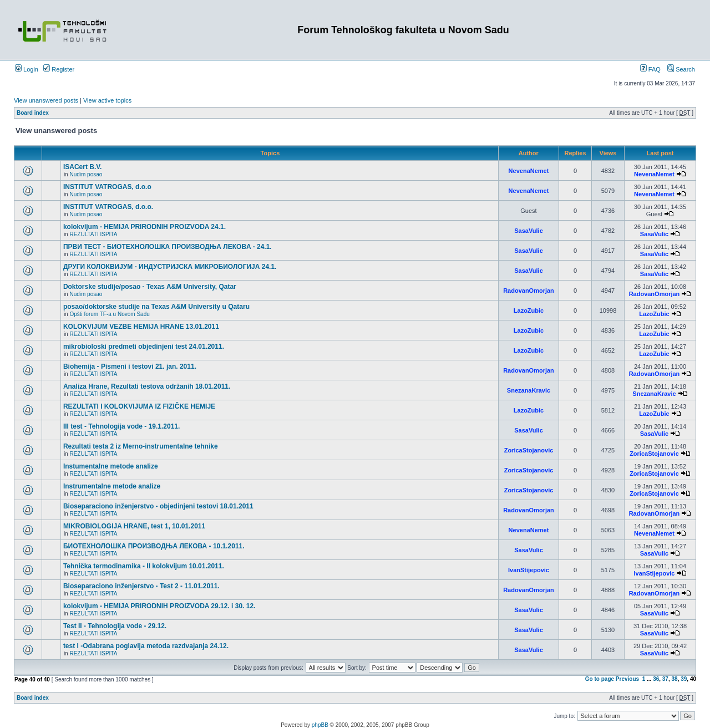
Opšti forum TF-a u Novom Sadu (109, 314)
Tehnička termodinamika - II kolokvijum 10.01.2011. (144, 566)
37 (665, 679)
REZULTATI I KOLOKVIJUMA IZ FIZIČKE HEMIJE (139, 406)
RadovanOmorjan (529, 291)
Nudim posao (86, 174)
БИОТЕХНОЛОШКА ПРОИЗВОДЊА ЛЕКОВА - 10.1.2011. (154, 546)
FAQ (650, 69)
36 (656, 679)
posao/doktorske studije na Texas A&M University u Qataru (156, 307)
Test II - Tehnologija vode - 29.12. (115, 626)
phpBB (320, 725)
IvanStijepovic (529, 570)
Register (59, 69)
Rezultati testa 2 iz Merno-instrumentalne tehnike (141, 446)
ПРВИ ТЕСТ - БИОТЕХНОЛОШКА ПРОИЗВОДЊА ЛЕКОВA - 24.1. (168, 247)
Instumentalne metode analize (111, 466)
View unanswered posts (46, 100)
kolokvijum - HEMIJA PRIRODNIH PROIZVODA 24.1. (144, 227)
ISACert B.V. (83, 167)
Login (27, 69)
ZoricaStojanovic (529, 450)
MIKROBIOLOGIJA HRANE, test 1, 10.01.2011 (134, 526)
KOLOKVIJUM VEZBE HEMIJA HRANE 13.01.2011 (141, 327)
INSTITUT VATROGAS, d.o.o (107, 187)
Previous (627, 679)
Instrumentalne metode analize (112, 486)
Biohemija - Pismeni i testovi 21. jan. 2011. (130, 366)
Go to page (600, 679)
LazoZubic (529, 310)
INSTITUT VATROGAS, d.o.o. (108, 207)
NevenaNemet (529, 171)
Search (681, 69)
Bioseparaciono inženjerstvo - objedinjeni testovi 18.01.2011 (158, 506)
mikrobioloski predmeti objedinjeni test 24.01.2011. (144, 347)
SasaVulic (529, 231)
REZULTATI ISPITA (93, 234)
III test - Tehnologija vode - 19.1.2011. (122, 426)
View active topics (107, 100)
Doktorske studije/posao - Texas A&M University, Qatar (150, 287)
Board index (33, 113)
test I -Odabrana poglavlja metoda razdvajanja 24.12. (146, 646)
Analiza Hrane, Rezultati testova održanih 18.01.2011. (147, 386)
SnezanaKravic (529, 390)
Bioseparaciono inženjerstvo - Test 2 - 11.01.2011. (141, 586)
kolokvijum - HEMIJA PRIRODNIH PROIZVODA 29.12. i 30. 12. (159, 606)
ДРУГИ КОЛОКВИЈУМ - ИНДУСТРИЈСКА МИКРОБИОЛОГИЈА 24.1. (170, 267)
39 (684, 679)
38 (675, 679)
